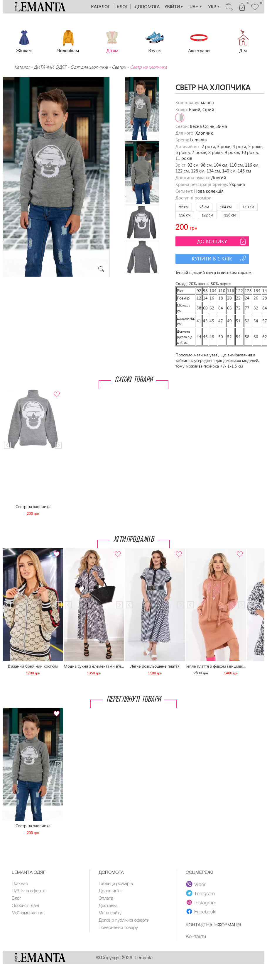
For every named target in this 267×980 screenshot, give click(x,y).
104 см (226, 207)
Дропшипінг (110, 891)
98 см (204, 207)
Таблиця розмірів (116, 883)
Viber (196, 884)
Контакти (196, 936)
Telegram (200, 893)
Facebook (201, 911)
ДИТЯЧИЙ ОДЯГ (50, 67)
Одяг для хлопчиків (89, 67)
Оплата (106, 898)
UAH (196, 7)
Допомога (147, 7)
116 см (185, 215)
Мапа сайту (110, 913)
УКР (214, 7)
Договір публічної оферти (124, 920)
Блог (122, 7)
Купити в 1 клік (220, 258)
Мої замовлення (28, 913)
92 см (184, 207)
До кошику (222, 241)
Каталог (101, 7)
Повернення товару (118, 927)
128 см (230, 215)
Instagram (201, 902)
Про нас (20, 883)
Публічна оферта (29, 891)
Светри (119, 67)
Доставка (108, 905)
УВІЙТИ (174, 7)
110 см (249, 207)
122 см (207, 215)
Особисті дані (25, 905)
